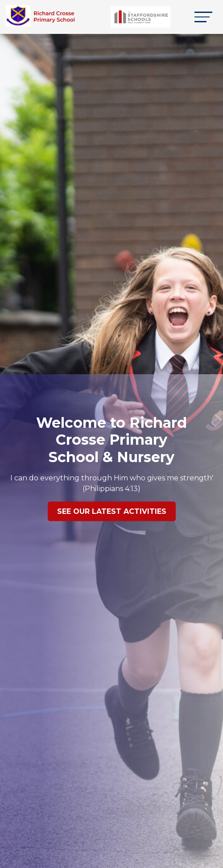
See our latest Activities (112, 512)
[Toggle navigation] (203, 17)
